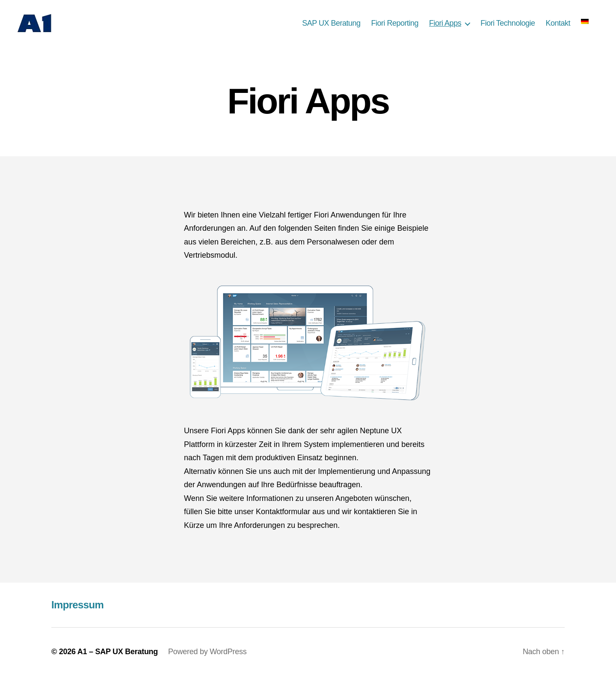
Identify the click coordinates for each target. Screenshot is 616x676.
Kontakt (558, 23)
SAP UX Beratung (331, 23)
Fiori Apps (445, 23)
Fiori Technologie (508, 23)
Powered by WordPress (207, 652)
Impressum (77, 605)
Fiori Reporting (395, 23)
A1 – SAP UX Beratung (118, 652)
